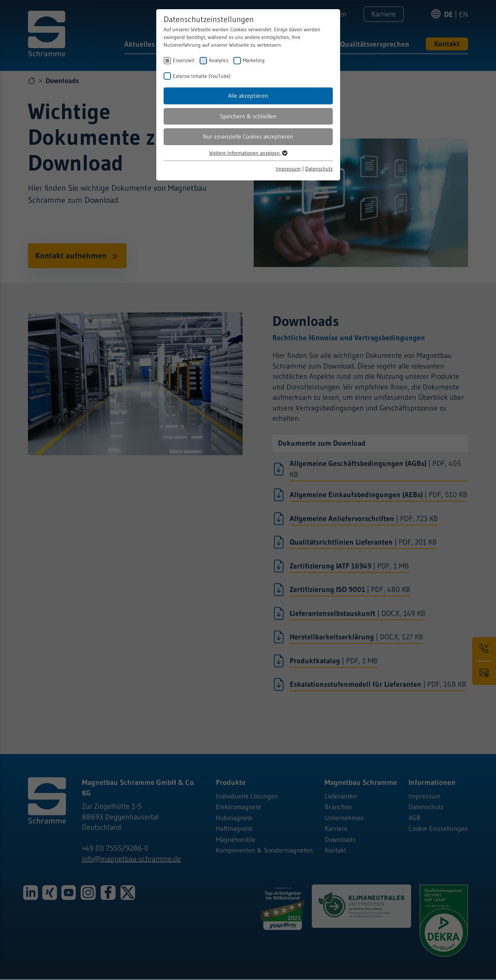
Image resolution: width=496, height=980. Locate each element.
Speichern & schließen (248, 116)
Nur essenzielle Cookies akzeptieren (248, 136)
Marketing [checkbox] (254, 60)
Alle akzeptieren (248, 96)
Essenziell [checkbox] (184, 60)
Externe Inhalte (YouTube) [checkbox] (202, 76)
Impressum (288, 169)
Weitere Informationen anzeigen (248, 153)
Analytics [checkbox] (219, 60)
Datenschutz (319, 169)
